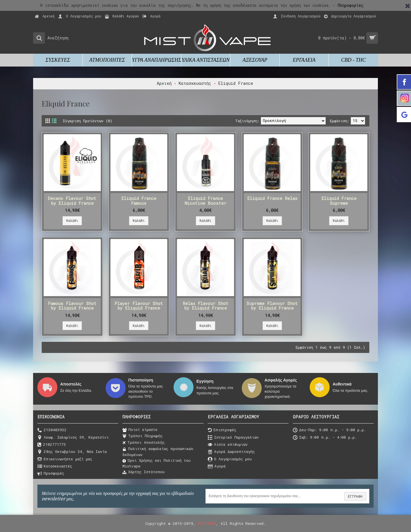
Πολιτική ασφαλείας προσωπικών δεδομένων (158, 451)
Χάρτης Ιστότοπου (144, 472)
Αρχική (164, 83)
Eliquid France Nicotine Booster (205, 201)
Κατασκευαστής (195, 83)
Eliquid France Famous (139, 201)
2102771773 (52, 445)
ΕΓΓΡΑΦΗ (355, 496)
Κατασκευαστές (55, 466)
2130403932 (52, 430)
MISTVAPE (207, 523)
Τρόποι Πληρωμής (143, 436)
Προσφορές (51, 474)
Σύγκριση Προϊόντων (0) (87, 121)
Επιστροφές (222, 430)
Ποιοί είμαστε (140, 430)
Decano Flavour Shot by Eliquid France (72, 201)
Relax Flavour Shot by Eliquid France (205, 306)
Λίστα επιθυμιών (228, 445)
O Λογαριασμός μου (230, 459)
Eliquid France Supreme (339, 201)
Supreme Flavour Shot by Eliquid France (272, 306)
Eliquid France (236, 83)
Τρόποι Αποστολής (144, 443)
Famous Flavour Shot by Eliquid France (72, 306)
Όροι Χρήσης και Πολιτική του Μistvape (157, 463)
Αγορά (217, 466)
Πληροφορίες (351, 5)
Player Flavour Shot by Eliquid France (139, 306)
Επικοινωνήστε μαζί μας (65, 459)
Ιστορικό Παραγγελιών (233, 438)
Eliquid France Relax (272, 198)
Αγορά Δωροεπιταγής (231, 452)
